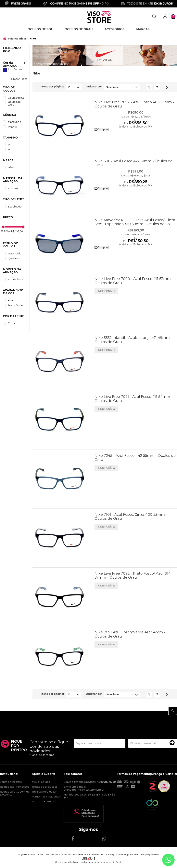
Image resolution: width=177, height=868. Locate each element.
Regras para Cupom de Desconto (15, 793)
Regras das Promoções (14, 787)
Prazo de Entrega (43, 801)
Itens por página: (53, 87)
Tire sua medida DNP (46, 792)
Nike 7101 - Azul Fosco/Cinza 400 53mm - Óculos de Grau (131, 517)
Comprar (101, 129)
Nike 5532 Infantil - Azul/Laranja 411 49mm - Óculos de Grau (133, 340)
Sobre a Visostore (11, 782)
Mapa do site (152, 854)
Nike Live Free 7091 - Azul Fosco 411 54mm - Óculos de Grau (133, 399)
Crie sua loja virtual (65, 862)
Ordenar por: (94, 87)
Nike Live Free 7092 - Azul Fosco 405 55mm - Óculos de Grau (134, 104)
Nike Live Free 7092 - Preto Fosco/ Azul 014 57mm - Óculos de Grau (133, 576)
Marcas (143, 30)
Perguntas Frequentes (46, 796)
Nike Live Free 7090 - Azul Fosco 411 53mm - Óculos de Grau (134, 281)
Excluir (25, 63)
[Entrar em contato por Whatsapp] (168, 860)
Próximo (165, 87)
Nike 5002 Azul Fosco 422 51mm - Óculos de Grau (133, 163)
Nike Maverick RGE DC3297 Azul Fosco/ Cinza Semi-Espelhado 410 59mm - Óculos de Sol (135, 222)
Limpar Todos (19, 79)
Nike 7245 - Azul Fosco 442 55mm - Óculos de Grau (135, 458)
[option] (105, 55)
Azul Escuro (5, 70)
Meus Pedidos (41, 782)
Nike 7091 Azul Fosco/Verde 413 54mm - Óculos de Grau (130, 634)
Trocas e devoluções (45, 787)
